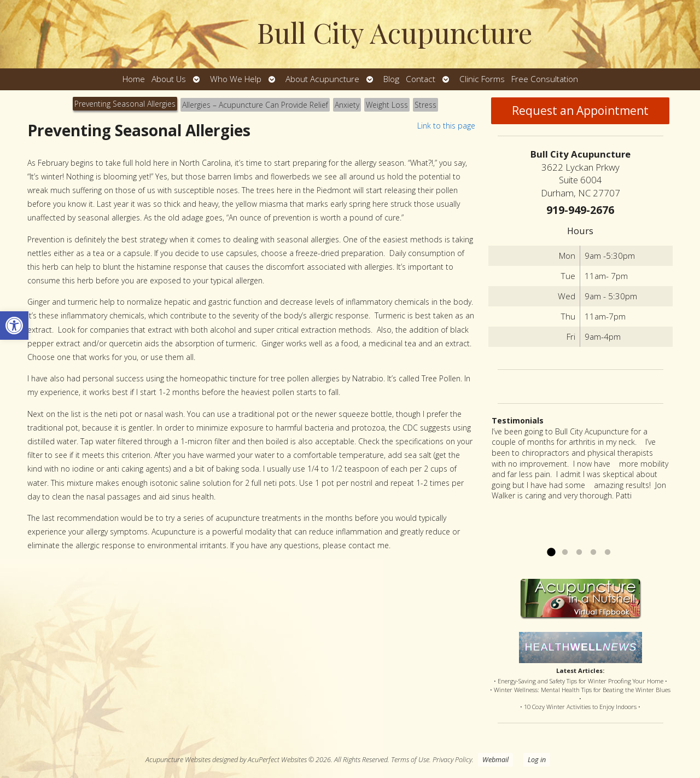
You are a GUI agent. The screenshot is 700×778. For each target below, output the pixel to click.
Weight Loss (387, 105)
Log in (537, 760)
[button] (14, 326)
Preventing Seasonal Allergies (125, 104)
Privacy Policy (452, 760)
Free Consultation (545, 79)
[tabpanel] (251, 340)
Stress (425, 105)
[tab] (125, 105)
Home (134, 79)
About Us (169, 79)
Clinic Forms (482, 79)
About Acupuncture (322, 79)
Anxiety (347, 105)
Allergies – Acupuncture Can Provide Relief (255, 105)
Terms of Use (410, 760)
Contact (421, 79)
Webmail (495, 760)
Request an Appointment (580, 111)
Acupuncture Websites (178, 760)
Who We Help (236, 79)
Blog (391, 79)
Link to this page (446, 126)
